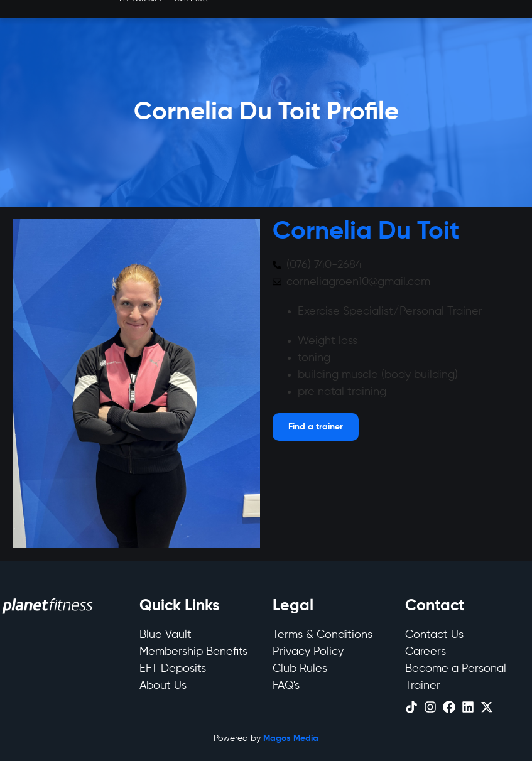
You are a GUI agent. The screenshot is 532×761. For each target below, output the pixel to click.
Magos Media (291, 738)
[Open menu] (316, 427)
